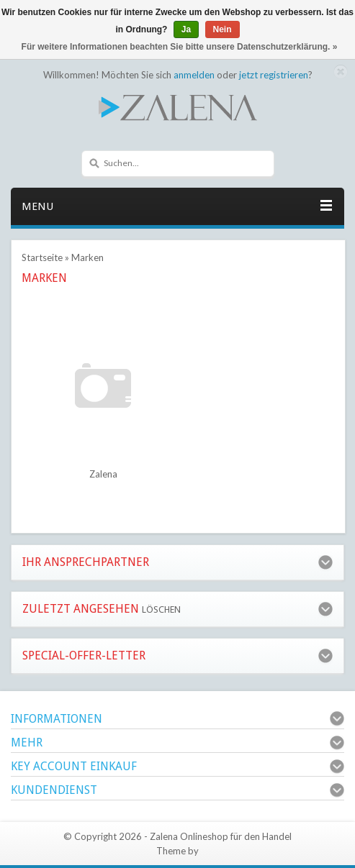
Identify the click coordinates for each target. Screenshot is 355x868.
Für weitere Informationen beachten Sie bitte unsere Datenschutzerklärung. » (180, 47)
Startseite (42, 257)
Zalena (103, 474)
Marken (87, 257)
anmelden (194, 75)
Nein (223, 29)
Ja (186, 29)
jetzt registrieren (274, 75)
